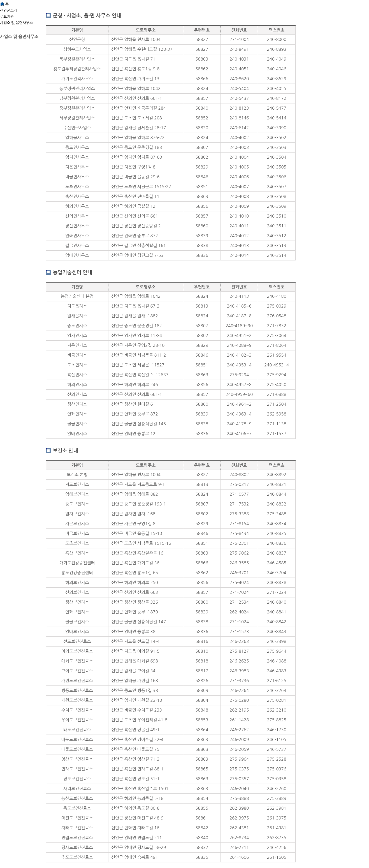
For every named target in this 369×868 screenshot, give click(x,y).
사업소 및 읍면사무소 (16, 23)
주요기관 (7, 17)
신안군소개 (9, 11)
